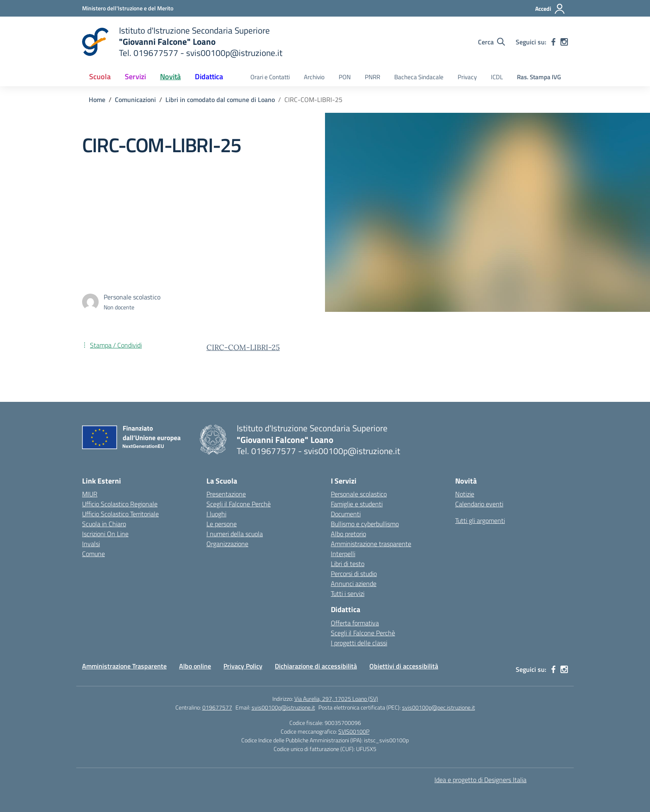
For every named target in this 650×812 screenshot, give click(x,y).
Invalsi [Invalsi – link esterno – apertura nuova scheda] (91, 544)
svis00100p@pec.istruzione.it (439, 707)
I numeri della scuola (235, 534)
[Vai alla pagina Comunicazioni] (135, 100)
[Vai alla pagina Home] (97, 100)
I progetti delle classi (359, 643)
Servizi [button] (135, 77)
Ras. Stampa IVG (539, 77)
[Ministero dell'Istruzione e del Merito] (128, 8)
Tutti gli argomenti (480, 520)
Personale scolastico (359, 494)
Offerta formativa (355, 623)
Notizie (465, 494)
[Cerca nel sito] (491, 42)
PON (345, 77)
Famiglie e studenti (357, 504)
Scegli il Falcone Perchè (239, 504)
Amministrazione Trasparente (124, 666)
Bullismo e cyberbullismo (365, 524)
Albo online (195, 666)
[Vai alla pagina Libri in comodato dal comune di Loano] (220, 100)
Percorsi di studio (354, 574)
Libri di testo (348, 564)
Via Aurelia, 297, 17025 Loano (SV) (336, 699)
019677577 (217, 707)
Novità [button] (170, 77)
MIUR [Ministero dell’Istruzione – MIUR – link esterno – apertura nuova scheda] (90, 494)
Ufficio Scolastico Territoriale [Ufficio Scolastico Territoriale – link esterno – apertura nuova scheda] (120, 514)
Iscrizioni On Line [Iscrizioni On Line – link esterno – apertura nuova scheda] (105, 534)
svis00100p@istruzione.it (283, 707)
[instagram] (564, 42)
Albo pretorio (348, 534)
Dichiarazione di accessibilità (316, 666)
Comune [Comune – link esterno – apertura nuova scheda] (93, 554)
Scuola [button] (100, 77)
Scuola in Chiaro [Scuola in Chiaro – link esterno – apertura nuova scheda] (104, 524)
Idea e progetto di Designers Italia (480, 780)
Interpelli (343, 554)
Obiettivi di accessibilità (404, 666)
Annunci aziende (354, 583)
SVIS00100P (354, 731)
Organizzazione (227, 544)
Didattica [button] (209, 77)
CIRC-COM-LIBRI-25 (243, 347)
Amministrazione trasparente (371, 544)
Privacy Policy (243, 666)
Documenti (346, 514)
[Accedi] (550, 9)
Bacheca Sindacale (419, 77)
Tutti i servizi (348, 593)
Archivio (314, 77)
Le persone (222, 524)
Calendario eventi (479, 504)
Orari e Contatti (270, 77)
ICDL (497, 77)
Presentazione (226, 494)
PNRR (372, 77)
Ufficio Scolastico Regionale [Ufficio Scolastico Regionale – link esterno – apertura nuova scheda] (120, 504)
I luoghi (216, 514)
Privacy (467, 77)
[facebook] (553, 42)
